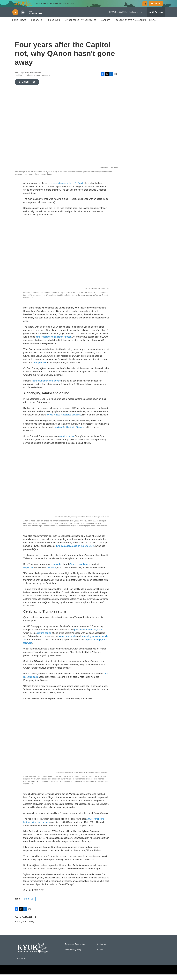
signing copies (44, 639)
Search (153, 26)
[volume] (23, 18)
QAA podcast (39, 368)
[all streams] (156, 18)
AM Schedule (72, 26)
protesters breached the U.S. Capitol (67, 189)
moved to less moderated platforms (64, 420)
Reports (100, 955)
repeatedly (56, 570)
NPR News (28, 904)
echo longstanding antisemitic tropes (53, 342)
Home (15, 26)
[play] (15, 18)
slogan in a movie (67, 642)
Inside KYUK (54, 26)
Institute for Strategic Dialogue (70, 433)
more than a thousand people (46, 386)
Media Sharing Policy (73, 955)
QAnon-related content (80, 570)
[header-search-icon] (146, 7)
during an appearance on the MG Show (75, 551)
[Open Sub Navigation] (28, 26)
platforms (52, 573)
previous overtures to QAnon (88, 635)
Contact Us (101, 950)
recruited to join (67, 442)
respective (28, 573)
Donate (158, 6)
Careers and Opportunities (75, 950)
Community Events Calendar (131, 26)
